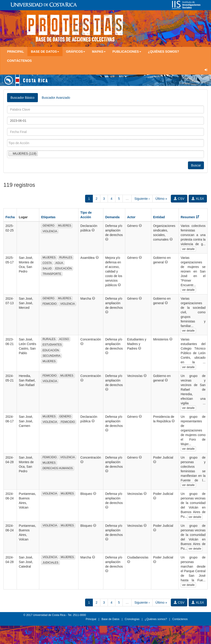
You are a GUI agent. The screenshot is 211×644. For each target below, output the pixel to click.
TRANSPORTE (52, 274)
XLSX (198, 199)
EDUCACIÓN (63, 268)
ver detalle (188, 249)
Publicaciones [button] (127, 52)
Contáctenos (19, 61)
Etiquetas (48, 217)
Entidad (159, 217)
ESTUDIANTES (52, 345)
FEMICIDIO (49, 304)
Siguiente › (142, 199)
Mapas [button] (99, 52)
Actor (131, 217)
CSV (179, 199)
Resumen (190, 217)
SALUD (47, 268)
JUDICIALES (50, 563)
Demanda (112, 217)
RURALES (66, 257)
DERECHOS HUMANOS (58, 468)
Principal (16, 52)
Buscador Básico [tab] (22, 98)
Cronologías (132, 619)
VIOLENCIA (50, 231)
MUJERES (64, 226)
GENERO (48, 226)
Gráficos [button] (76, 52)
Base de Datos (111, 619)
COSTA (47, 263)
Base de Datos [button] (45, 52)
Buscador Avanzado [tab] (56, 98)
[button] (93, 230)
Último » (161, 199)
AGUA (59, 263)
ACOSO (64, 339)
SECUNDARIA (51, 356)
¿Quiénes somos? (164, 52)
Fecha (10, 217)
